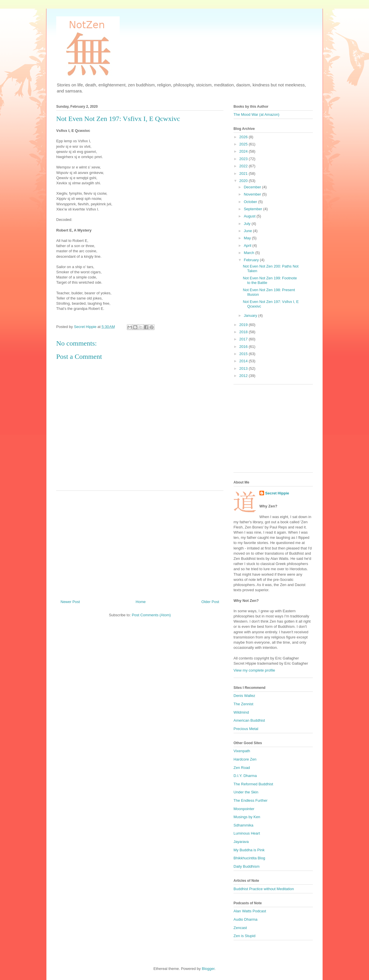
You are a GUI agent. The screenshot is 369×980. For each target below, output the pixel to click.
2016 (244, 347)
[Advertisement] (140, 543)
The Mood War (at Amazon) (256, 114)
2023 (244, 159)
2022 (244, 166)
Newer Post (70, 602)
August (250, 216)
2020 (244, 181)
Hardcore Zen (245, 759)
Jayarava (241, 842)
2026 (244, 137)
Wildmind (241, 712)
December (253, 187)
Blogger (208, 969)
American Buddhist (249, 720)
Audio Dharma (245, 919)
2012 (244, 376)
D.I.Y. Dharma (245, 776)
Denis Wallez (244, 696)
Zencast (240, 928)
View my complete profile (254, 670)
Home (141, 602)
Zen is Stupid (244, 936)
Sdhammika (243, 825)
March (250, 253)
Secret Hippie (277, 493)
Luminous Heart (247, 833)
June (248, 231)
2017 (244, 339)
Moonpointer (244, 809)
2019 (244, 325)
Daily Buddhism (246, 866)
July (248, 224)
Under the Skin (246, 792)
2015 (244, 354)
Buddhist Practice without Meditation (264, 889)
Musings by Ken (247, 817)
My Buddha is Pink (249, 850)
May (248, 238)
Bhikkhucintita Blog (249, 858)
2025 (244, 144)
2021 (244, 174)
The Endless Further (251, 800)
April (248, 246)
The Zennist (243, 704)
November (253, 194)
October (251, 202)
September (254, 209)
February (252, 260)
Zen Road (242, 768)
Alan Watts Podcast (250, 911)
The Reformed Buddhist (253, 784)
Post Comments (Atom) (151, 615)
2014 (244, 361)
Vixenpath (242, 751)
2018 (244, 332)
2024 (244, 151)
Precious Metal (246, 729)
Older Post (210, 602)
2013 (244, 368)
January (251, 315)
